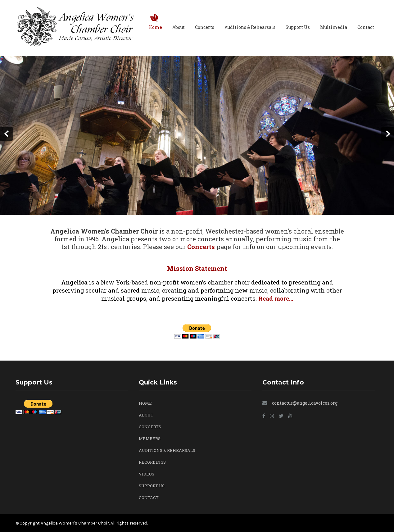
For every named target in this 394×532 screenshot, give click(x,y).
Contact (366, 27)
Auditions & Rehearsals (250, 27)
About (179, 27)
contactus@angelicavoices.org (305, 403)
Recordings (152, 462)
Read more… (276, 298)
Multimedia (334, 27)
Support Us (298, 27)
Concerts (205, 27)
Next (387, 134)
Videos (147, 474)
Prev (7, 134)
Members (150, 439)
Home (155, 27)
